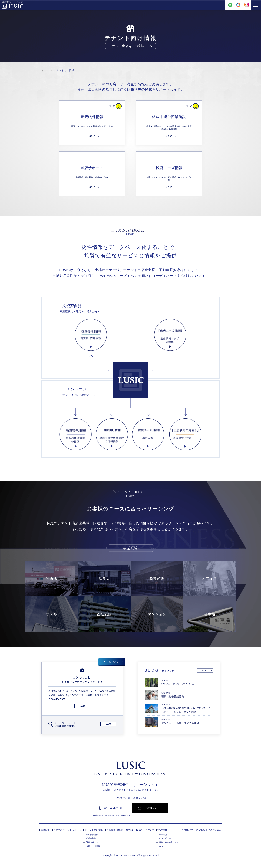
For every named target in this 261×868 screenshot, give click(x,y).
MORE (92, 136)
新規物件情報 (92, 834)
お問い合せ (153, 808)
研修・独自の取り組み (169, 842)
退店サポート (92, 842)
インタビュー (165, 838)
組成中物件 (91, 838)
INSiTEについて (110, 662)
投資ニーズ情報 (93, 846)
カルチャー (164, 846)
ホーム (45, 70)
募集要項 (163, 834)
